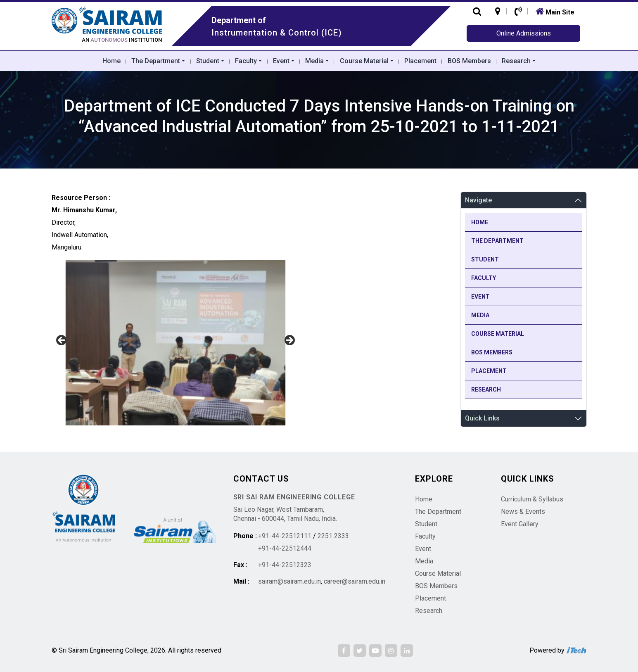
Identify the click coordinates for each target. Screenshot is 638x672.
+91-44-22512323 (285, 565)
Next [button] (289, 341)
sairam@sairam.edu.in (289, 581)
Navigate (478, 200)
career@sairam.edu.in (355, 581)
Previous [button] (62, 341)
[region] (176, 343)
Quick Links (482, 418)
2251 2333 (333, 536)
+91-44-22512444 (285, 548)
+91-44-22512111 (285, 536)
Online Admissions (524, 33)
